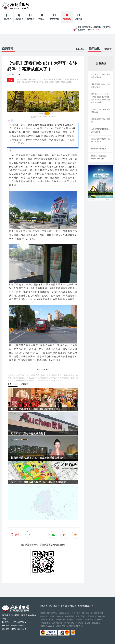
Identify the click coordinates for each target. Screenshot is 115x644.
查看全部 (80, 49)
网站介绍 (44, 606)
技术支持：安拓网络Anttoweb (13, 626)
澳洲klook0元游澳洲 (99, 149)
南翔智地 (79, 623)
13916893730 (19, 622)
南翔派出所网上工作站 (49, 613)
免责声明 (81, 606)
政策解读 (78, 19)
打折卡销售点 (54, 606)
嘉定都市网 (98, 613)
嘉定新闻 (8, 19)
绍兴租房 (44, 616)
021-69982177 (95, 30)
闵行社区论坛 (87, 613)
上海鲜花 (44, 620)
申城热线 (102, 616)
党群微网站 (55, 19)
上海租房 (98, 620)
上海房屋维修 (57, 623)
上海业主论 (96, 623)
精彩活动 (19, 19)
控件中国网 (76, 613)
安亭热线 (70, 620)
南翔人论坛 (61, 620)
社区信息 (67, 19)
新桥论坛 (79, 620)
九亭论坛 (60, 616)
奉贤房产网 (80, 616)
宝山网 (52, 616)
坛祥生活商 (61, 626)
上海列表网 (89, 620)
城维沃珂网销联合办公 (75, 626)
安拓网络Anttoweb (47, 626)
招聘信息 (73, 606)
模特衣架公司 (65, 613)
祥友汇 (42, 19)
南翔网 (52, 620)
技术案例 (31, 19)
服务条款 (64, 606)
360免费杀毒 (45, 623)
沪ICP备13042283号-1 (19, 629)
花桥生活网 (69, 616)
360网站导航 (69, 623)
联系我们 (90, 606)
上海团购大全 (91, 616)
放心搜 (87, 623)
